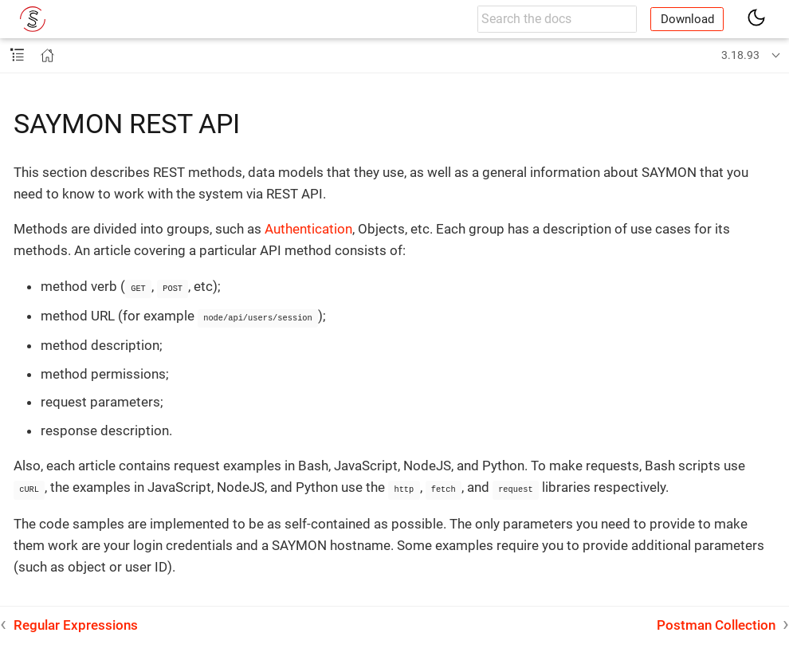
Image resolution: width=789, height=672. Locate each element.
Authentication (308, 229)
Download (687, 19)
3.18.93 (740, 55)
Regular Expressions (76, 623)
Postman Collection (716, 623)
